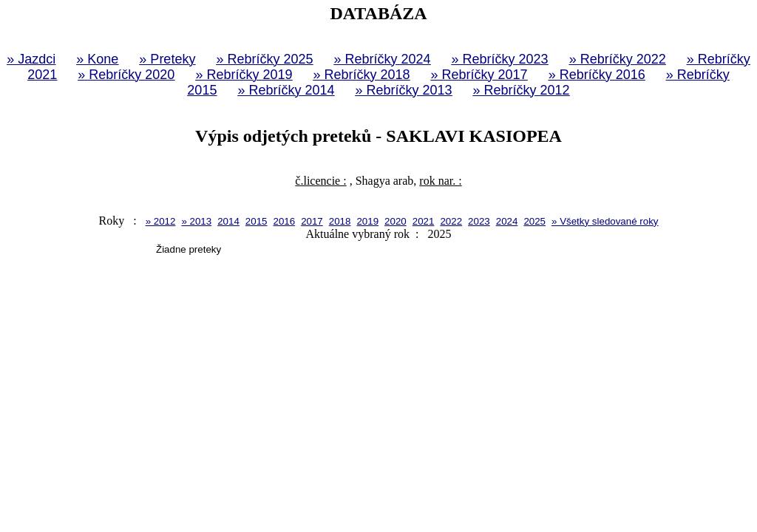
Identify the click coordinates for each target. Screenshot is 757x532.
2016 (284, 221)
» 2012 (161, 221)
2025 (534, 221)
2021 (424, 221)
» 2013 (196, 221)
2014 (228, 221)
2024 (507, 221)
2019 (367, 221)
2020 (396, 221)
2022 (451, 221)
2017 (312, 221)
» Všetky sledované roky (605, 221)
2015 (257, 221)
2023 (479, 221)
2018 (340, 221)
